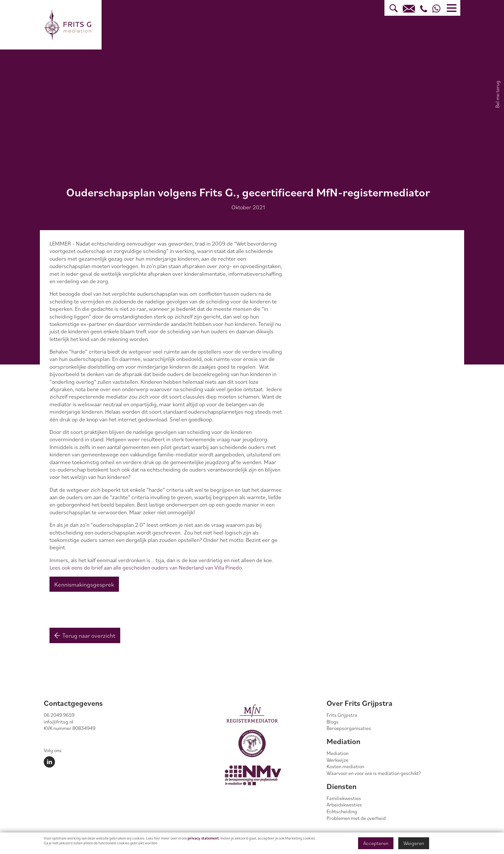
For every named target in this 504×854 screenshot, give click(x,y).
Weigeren (414, 843)
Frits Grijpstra (342, 715)
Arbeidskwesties (344, 805)
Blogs (333, 722)
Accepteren (376, 843)
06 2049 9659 (59, 715)
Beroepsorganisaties (349, 728)
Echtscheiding (342, 811)
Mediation (337, 753)
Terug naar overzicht (85, 635)
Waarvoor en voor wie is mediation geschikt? (374, 773)
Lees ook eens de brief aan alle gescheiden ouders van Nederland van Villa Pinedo (146, 567)
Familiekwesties (344, 798)
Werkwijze (337, 760)
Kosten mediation (345, 766)
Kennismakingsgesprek (84, 584)
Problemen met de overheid (356, 818)
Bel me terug (497, 94)
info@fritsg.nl (59, 722)
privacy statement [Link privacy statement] (203, 838)
